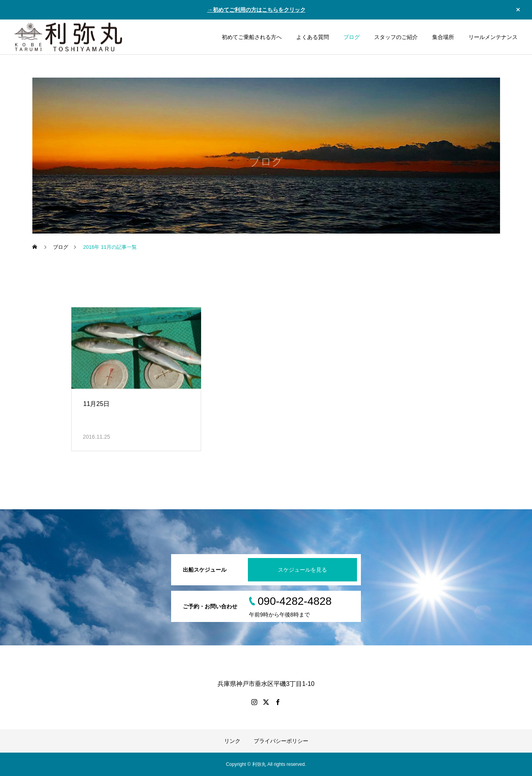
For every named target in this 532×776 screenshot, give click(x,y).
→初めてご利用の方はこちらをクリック (256, 10)
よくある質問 (313, 37)
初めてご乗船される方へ (252, 37)
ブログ (352, 37)
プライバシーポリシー (281, 741)
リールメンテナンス (493, 37)
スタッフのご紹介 (396, 37)
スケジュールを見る (302, 570)
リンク (232, 741)
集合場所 (443, 37)
